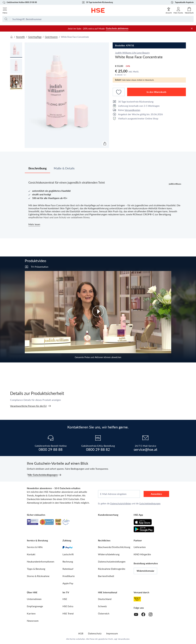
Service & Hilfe (35, 547)
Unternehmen (34, 599)
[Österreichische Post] (137, 599)
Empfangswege (35, 606)
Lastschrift (68, 554)
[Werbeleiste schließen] (192, 29)
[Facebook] (143, 614)
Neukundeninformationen (41, 561)
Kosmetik (20, 37)
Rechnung (68, 561)
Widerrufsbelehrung (109, 554)
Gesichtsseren (51, 37)
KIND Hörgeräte (142, 554)
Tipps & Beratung (36, 569)
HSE (65, 599)
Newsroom (33, 621)
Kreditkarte (69, 576)
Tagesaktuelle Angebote (182, 2)
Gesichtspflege (35, 37)
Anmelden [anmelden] (156, 494)
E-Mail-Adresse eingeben (113, 494)
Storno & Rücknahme (38, 576)
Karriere (31, 613)
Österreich (104, 613)
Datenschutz (95, 633)
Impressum (112, 633)
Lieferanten (140, 547)
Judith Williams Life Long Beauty (132, 53)
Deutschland (105, 599)
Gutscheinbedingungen (150, 504)
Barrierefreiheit (106, 576)
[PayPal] (67, 547)
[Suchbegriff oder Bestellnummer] (102, 20)
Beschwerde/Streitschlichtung (114, 547)
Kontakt (31, 554)
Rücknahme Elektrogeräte (112, 569)
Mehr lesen (34, 224)
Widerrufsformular (145, 571)
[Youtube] (136, 614)
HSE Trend (68, 613)
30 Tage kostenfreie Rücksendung (97, 2)
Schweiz (102, 606)
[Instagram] (151, 614)
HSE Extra (68, 606)
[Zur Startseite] (98, 10)
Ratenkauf (68, 569)
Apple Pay (68, 583)
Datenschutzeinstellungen (112, 561)
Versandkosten (132, 110)
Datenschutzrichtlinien (121, 504)
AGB (81, 633)
